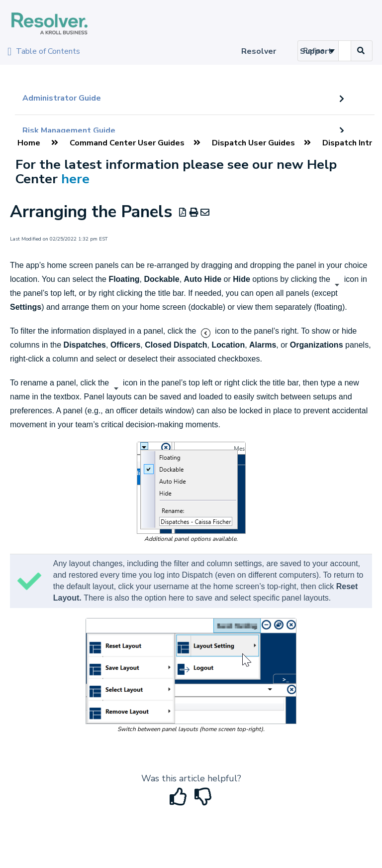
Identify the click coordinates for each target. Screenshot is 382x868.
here (75, 179)
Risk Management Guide (69, 130)
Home (29, 143)
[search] (345, 51)
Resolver (259, 51)
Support (316, 51)
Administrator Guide (62, 98)
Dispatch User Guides (253, 143)
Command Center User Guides (127, 143)
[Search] (361, 51)
